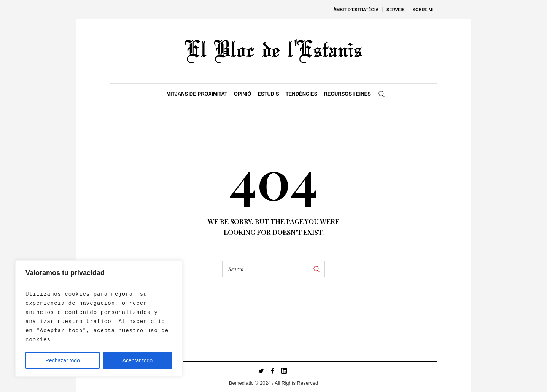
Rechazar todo (63, 360)
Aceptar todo (138, 360)
